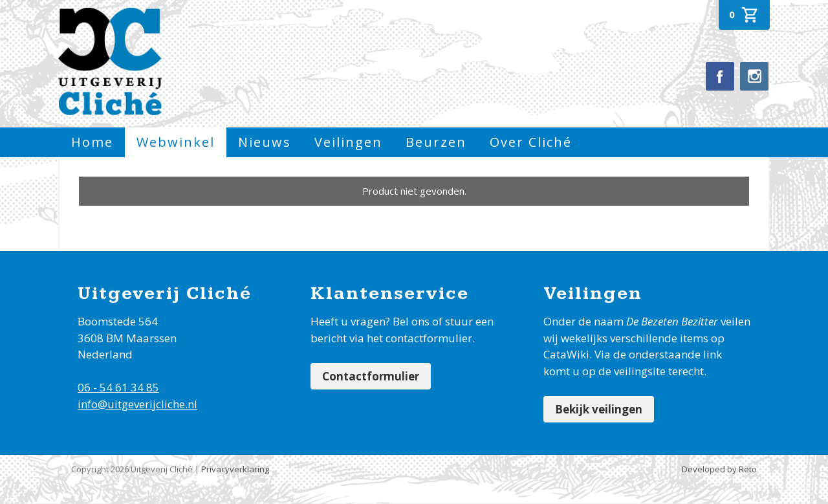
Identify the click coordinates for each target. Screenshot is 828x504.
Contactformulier (371, 376)
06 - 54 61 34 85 (118, 387)
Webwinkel (176, 142)
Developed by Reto (719, 469)
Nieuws (265, 142)
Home (92, 142)
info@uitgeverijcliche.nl (137, 404)
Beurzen (436, 142)
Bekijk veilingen (599, 409)
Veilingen (348, 142)
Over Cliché (531, 142)
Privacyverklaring (235, 469)
